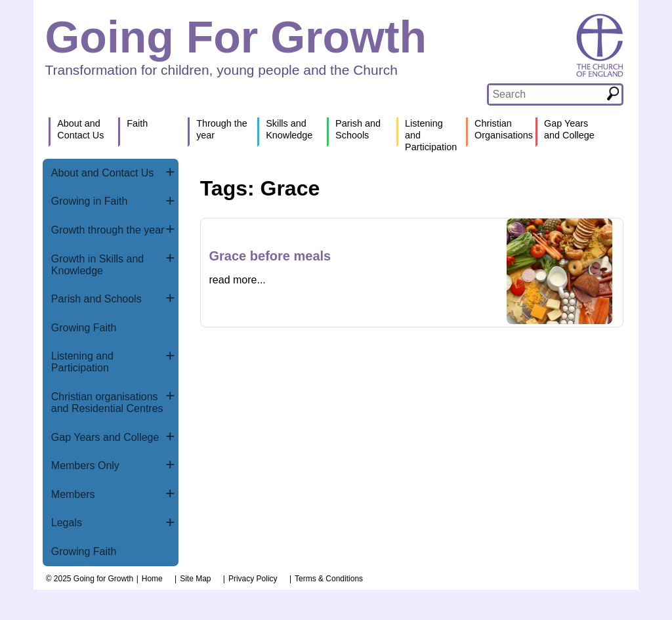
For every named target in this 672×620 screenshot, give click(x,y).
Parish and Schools (96, 299)
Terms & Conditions (329, 579)
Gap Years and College (105, 437)
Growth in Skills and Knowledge (97, 265)
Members (73, 494)
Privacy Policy (253, 579)
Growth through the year (108, 230)
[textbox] (546, 94)
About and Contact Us (103, 173)
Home (152, 579)
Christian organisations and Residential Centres (107, 403)
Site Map (195, 579)
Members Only (85, 465)
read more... (238, 280)
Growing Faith (84, 328)
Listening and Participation (82, 362)
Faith (137, 123)
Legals (67, 523)
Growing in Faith (90, 201)
